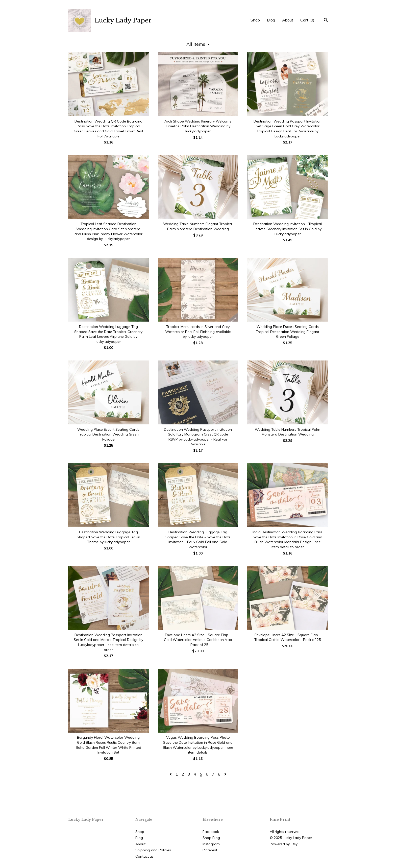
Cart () (307, 20)
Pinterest (210, 850)
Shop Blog (211, 838)
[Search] (326, 21)
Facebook (211, 832)
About (288, 20)
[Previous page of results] (171, 774)
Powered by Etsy (284, 844)
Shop (255, 20)
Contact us (144, 856)
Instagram (211, 844)
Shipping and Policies (153, 850)
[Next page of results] (225, 774)
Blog (271, 20)
